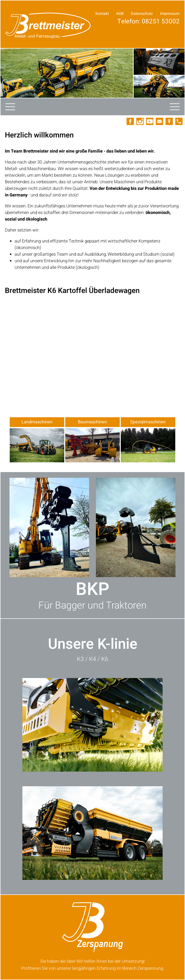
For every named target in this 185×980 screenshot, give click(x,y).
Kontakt (102, 14)
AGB (120, 14)
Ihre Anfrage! (159, 33)
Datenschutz (142, 14)
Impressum (170, 14)
